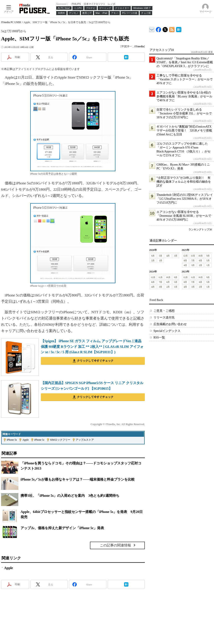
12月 (185, 256)
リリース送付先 (164, 317)
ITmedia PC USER (11, 22)
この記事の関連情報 (115, 545)
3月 (176, 256)
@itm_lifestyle (165, 29)
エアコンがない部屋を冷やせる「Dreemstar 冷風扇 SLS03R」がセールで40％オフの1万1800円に (184, 216)
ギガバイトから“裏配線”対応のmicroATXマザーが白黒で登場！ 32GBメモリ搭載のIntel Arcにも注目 (184, 131)
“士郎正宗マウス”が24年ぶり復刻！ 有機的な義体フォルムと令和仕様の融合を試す (184, 182)
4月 (168, 256)
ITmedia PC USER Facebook (159, 29)
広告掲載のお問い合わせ (170, 324)
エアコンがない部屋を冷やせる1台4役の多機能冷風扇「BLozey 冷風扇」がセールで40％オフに (184, 96)
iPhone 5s (12, 440)
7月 (193, 260)
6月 (153, 256)
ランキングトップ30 (200, 229)
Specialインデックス (167, 331)
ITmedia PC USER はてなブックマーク (179, 29)
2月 (153, 260)
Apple (25, 440)
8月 (185, 260)
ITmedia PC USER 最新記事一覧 (172, 29)
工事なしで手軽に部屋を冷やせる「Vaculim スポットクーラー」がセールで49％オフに (185, 79)
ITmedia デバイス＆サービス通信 (152, 29)
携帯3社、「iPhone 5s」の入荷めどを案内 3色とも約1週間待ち (70, 496)
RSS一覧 (159, 338)
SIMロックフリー (60, 440)
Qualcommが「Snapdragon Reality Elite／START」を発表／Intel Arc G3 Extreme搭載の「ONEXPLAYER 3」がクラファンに (185, 62)
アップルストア (85, 440)
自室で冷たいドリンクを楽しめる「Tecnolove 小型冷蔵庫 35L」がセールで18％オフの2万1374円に (184, 113)
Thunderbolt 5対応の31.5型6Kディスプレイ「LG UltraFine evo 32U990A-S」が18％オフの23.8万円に (185, 199)
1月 (160, 260)
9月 (208, 256)
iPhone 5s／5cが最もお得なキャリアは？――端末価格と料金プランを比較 (78, 479)
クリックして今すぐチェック (95, 361)
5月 (160, 256)
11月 (193, 256)
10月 (201, 256)
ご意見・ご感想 (164, 311)
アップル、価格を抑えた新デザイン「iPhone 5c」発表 (62, 528)
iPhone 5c (39, 440)
